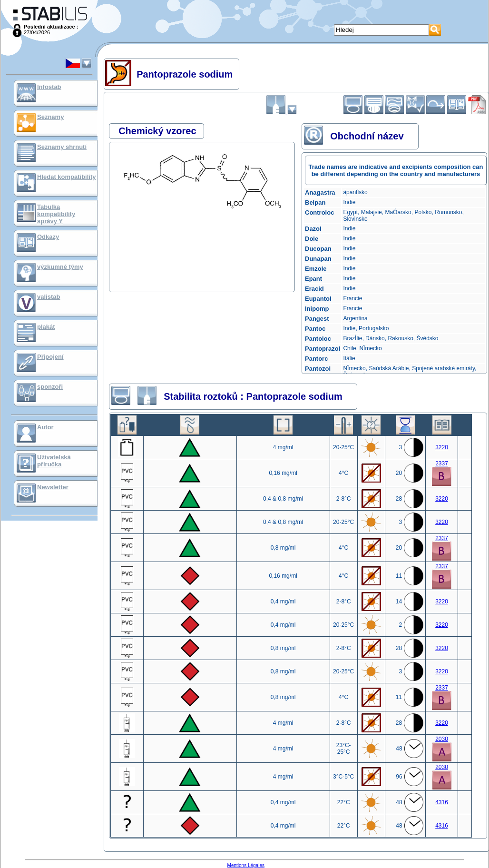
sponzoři (50, 387)
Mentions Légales (246, 865)
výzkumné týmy (60, 267)
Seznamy (50, 117)
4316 (442, 802)
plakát (46, 327)
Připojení (50, 357)
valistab (49, 297)
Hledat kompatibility (67, 177)
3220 (442, 447)
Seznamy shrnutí (62, 147)
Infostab (49, 87)
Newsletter (53, 487)
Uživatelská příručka (54, 461)
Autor (45, 427)
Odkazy (48, 237)
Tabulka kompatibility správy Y (56, 214)
